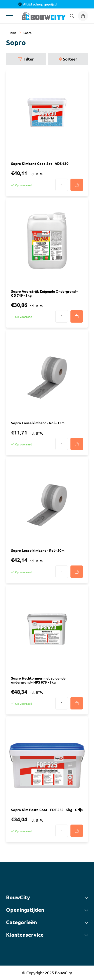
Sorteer (70, 59)
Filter (29, 59)
